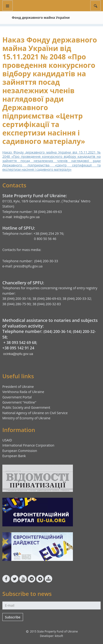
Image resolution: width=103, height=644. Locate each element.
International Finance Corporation (28, 445)
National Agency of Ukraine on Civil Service (35, 413)
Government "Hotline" (19, 402)
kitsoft (59, 636)
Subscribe (13, 617)
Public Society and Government (26, 407)
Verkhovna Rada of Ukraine (23, 392)
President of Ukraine (18, 387)
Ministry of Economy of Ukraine (26, 418)
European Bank (14, 456)
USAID (7, 440)
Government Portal (17, 397)
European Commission (20, 451)
